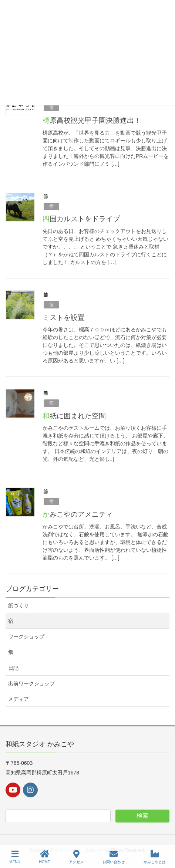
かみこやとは (155, 857)
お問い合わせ (114, 857)
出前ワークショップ (31, 683)
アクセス (76, 857)
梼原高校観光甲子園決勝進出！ (92, 120)
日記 (13, 668)
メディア (18, 699)
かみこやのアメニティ (78, 514)
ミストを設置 (64, 318)
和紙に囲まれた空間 (74, 416)
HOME (45, 857)
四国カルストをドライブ (81, 219)
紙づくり (18, 605)
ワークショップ (26, 636)
